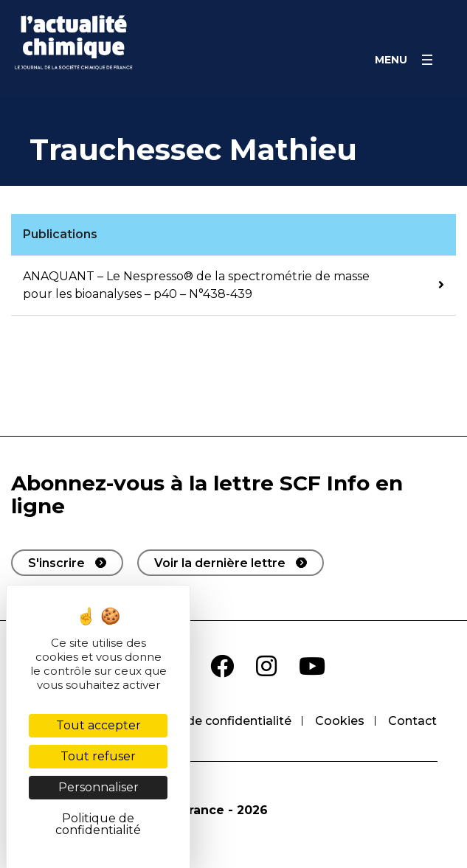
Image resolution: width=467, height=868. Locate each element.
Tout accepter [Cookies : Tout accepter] (98, 725)
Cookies (340, 721)
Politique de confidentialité (211, 721)
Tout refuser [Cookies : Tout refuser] (98, 756)
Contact (412, 721)
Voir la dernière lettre (220, 563)
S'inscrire (56, 563)
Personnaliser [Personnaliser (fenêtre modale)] (98, 787)
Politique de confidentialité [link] (98, 824)
